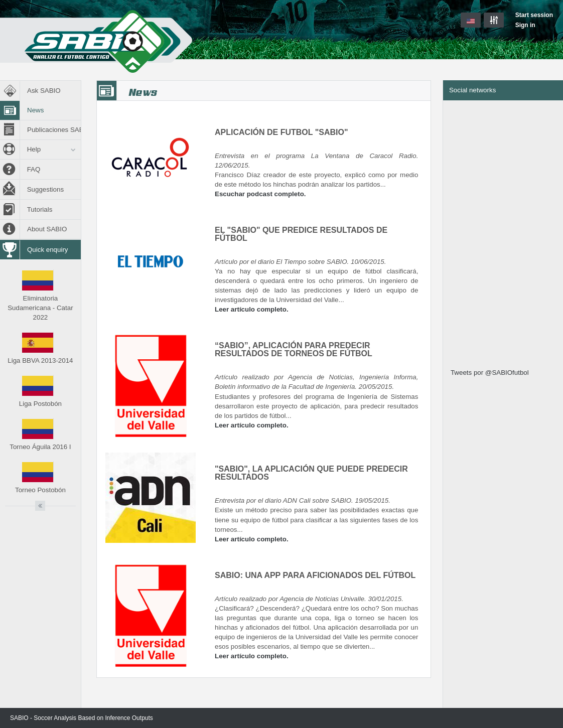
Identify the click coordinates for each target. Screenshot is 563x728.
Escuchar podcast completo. (260, 194)
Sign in (525, 25)
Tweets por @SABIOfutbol (490, 373)
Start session (534, 15)
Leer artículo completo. (252, 309)
